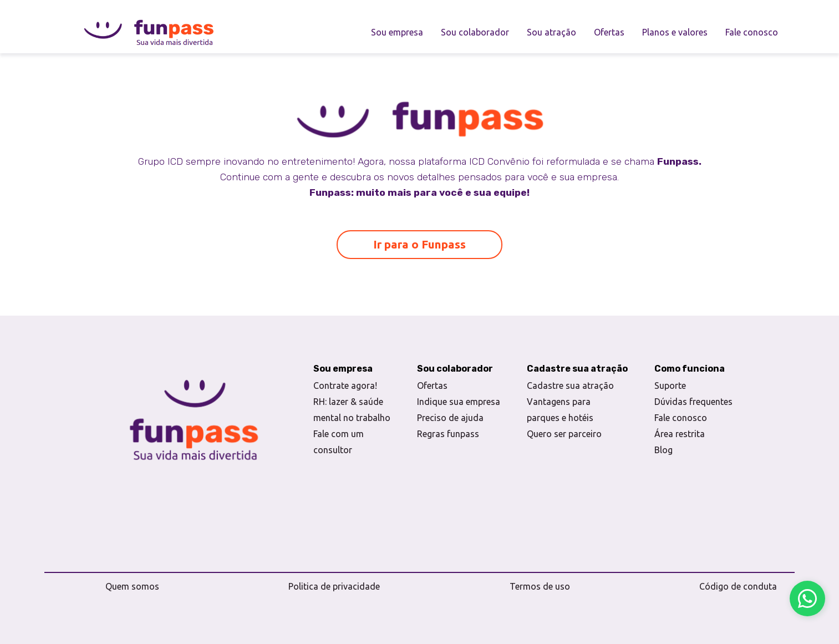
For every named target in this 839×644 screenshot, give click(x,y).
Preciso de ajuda (450, 418)
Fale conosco (752, 32)
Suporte (670, 386)
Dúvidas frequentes (693, 402)
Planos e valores (675, 32)
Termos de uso (540, 586)
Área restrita (680, 434)
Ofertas (609, 32)
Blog (663, 450)
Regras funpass (448, 434)
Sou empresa (397, 32)
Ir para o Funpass (420, 244)
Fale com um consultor (339, 442)
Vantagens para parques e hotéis (560, 410)
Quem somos (132, 586)
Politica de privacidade (334, 586)
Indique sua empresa (459, 402)
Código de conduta (738, 586)
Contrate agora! (345, 386)
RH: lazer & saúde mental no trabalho (352, 410)
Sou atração (551, 32)
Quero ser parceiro (564, 434)
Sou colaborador (475, 32)
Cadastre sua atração (570, 386)
